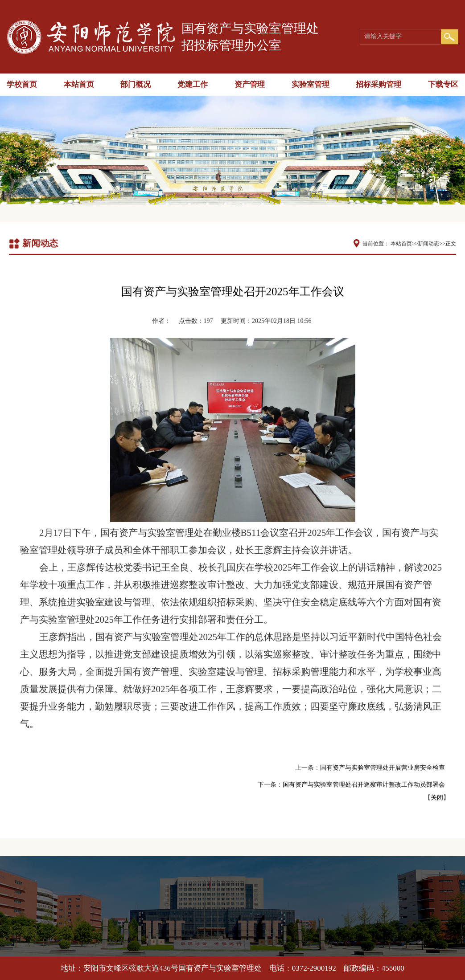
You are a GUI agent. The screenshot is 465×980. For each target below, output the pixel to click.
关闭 (437, 796)
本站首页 (79, 84)
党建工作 (193, 84)
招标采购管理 (379, 84)
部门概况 (136, 84)
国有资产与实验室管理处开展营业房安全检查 (383, 767)
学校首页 (22, 84)
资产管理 (250, 84)
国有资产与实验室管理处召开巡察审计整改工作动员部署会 (364, 783)
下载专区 (443, 84)
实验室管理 (311, 84)
